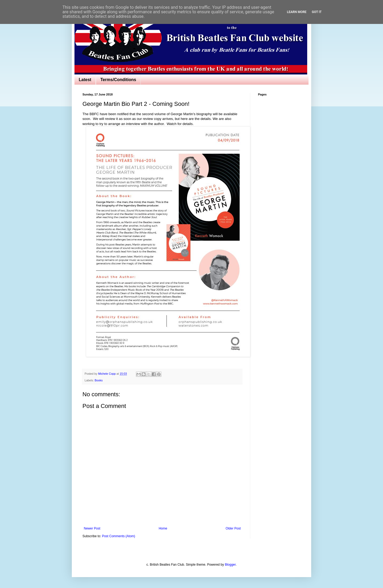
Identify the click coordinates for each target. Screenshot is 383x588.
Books (99, 380)
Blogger (230, 565)
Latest (85, 80)
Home (163, 528)
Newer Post (92, 528)
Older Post (233, 528)
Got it (317, 12)
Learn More (297, 12)
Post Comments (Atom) (118, 536)
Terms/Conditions (118, 80)
